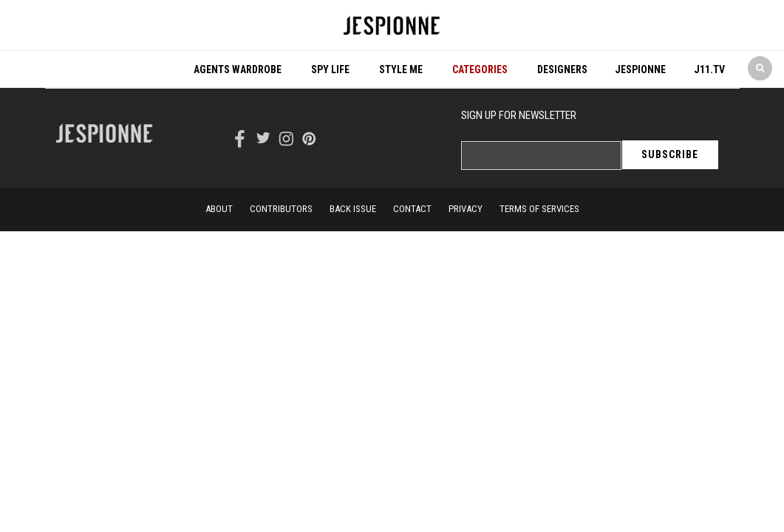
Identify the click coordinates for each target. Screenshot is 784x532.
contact (412, 209)
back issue (353, 209)
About (219, 209)
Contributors (281, 209)
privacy (466, 209)
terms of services (539, 209)
